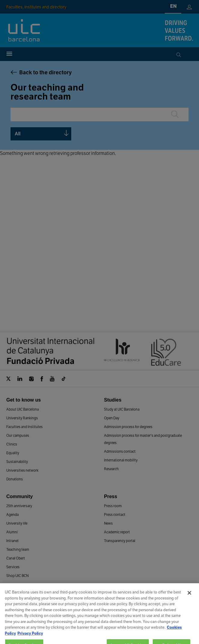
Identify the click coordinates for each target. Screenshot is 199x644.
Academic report (117, 532)
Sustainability (17, 462)
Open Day (112, 418)
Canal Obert (16, 558)
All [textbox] (18, 134)
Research (111, 469)
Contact (74, 612)
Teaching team (18, 549)
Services (13, 567)
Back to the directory (46, 72)
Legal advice (58, 634)
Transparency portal (120, 541)
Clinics (12, 444)
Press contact (115, 515)
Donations (15, 479)
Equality (13, 453)
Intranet (12, 541)
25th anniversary (19, 506)
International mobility (121, 460)
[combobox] (41, 134)
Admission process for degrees (128, 427)
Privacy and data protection (130, 634)
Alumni (12, 532)
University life (17, 523)
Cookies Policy (87, 634)
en (173, 6)
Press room (113, 506)
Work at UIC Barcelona (110, 612)
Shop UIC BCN (17, 576)
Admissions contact (120, 451)
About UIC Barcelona (23, 409)
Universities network (22, 470)
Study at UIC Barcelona (122, 409)
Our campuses (18, 435)
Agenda (12, 515)
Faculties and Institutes (24, 427)
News (108, 523)
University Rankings (22, 418)
